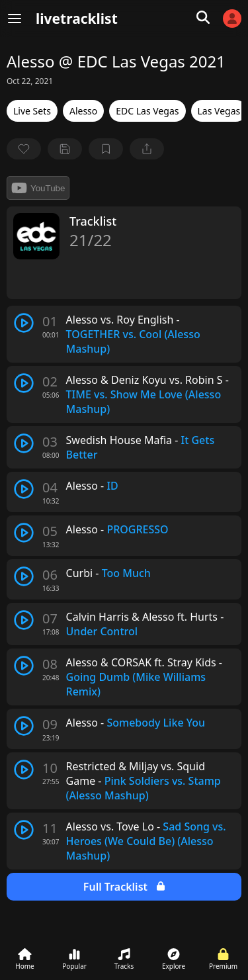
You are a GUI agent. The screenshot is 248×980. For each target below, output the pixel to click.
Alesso (83, 111)
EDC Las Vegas (147, 111)
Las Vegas (219, 111)
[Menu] (15, 19)
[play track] (24, 323)
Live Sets (32, 111)
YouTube (38, 188)
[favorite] (24, 149)
